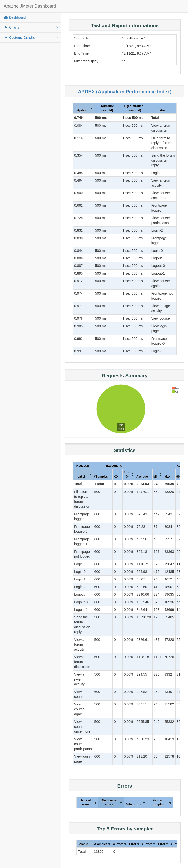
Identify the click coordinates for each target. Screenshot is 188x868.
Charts (31, 27)
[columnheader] (83, 109)
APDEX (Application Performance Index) (125, 92)
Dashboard (15, 17)
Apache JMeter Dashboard (30, 6)
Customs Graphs (31, 37)
